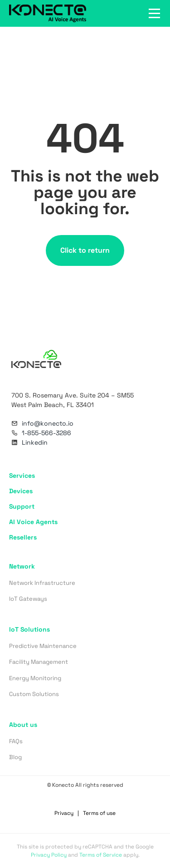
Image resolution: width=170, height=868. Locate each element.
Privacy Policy (49, 855)
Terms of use (99, 813)
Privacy (64, 813)
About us (23, 725)
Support (22, 506)
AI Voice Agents (33, 522)
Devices (21, 491)
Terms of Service (101, 855)
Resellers (23, 537)
